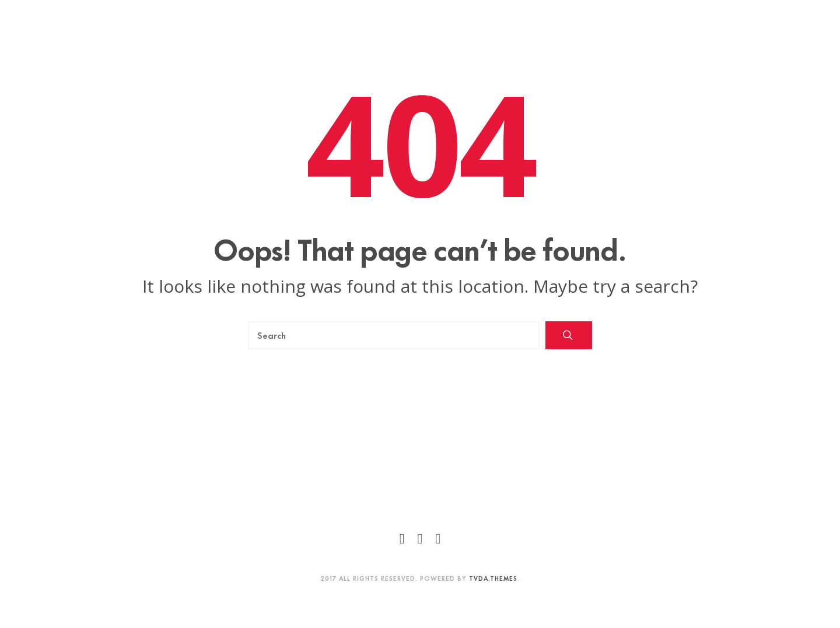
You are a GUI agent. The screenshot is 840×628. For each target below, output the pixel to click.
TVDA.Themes (493, 578)
